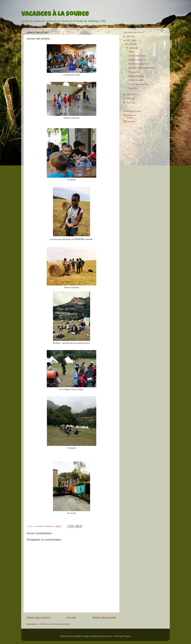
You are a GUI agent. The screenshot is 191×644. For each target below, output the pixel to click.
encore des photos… (138, 56)
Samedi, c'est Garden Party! (142, 68)
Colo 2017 (133, 88)
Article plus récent (38, 618)
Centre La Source (131, 116)
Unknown (131, 121)
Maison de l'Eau (136, 76)
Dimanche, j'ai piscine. (139, 64)
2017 (129, 40)
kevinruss (108, 636)
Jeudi (131, 52)
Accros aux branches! (139, 84)
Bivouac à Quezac (137, 60)
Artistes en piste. (136, 80)
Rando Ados (134, 72)
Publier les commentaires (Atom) (55, 624)
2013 (129, 99)
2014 (129, 94)
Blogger (127, 636)
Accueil (71, 618)
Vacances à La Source (55, 14)
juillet (132, 48)
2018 (129, 36)
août (131, 44)
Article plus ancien (105, 618)
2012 (129, 103)
